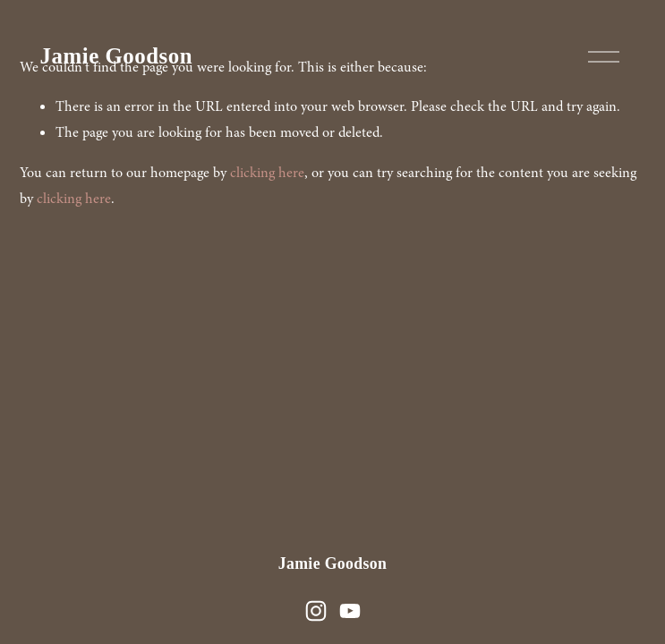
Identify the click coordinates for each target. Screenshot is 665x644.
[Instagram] (316, 611)
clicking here (267, 173)
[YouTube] (350, 611)
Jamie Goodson (116, 56)
